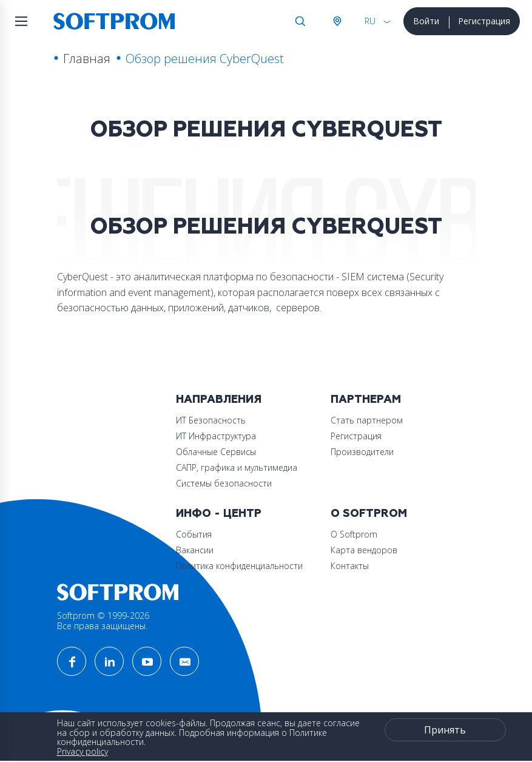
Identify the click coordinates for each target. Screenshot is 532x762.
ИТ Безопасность (211, 420)
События (194, 534)
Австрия (337, 21)
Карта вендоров (364, 550)
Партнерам (366, 400)
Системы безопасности (224, 483)
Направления (219, 400)
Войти (426, 21)
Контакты (350, 566)
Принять (445, 730)
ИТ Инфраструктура (216, 436)
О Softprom (369, 514)
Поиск (300, 21)
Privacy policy (82, 751)
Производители (362, 452)
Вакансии (195, 550)
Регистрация (484, 21)
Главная (87, 59)
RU (370, 21)
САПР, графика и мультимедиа (237, 467)
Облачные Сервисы (216, 452)
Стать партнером (367, 420)
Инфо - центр (219, 514)
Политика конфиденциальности (239, 566)
